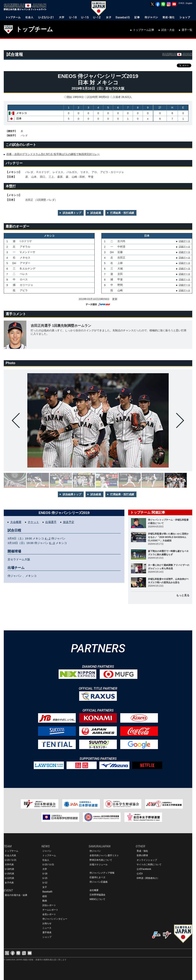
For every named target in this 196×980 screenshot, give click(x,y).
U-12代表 (9, 878)
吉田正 (121, 258)
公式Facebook (144, 869)
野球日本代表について (101, 860)
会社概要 (94, 890)
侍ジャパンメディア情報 (102, 873)
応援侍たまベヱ (97, 877)
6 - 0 (52, 543)
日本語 (181, 3)
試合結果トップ (72, 213)
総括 (45, 896)
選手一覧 (187, 30)
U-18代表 (9, 869)
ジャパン (47, 851)
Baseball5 (47, 892)
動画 (45, 901)
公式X (140, 874)
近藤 (120, 252)
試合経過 (96, 213)
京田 (120, 274)
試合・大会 (168, 30)
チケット (33, 522)
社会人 (46, 860)
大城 (120, 268)
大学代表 (9, 865)
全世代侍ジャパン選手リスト (104, 855)
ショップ (47, 937)
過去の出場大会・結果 (16, 895)
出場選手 (51, 522)
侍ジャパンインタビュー (55, 919)
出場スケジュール (99, 865)
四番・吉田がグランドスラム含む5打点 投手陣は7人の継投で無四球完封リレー (53, 154)
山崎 (120, 290)
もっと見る (183, 595)
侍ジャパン (95, 851)
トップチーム (34, 29)
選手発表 (47, 932)
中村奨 (121, 247)
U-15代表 (9, 874)
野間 (120, 285)
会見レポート (49, 914)
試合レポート (49, 905)
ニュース (47, 928)
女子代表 (9, 883)
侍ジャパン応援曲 (99, 882)
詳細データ (185, 241)
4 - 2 (48, 538)
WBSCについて (97, 899)
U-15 (45, 878)
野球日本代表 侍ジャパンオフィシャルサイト (26, 7)
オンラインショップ (147, 860)
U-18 (45, 874)
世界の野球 (142, 855)
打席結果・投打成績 (122, 213)
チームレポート (50, 910)
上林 (120, 263)
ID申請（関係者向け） (148, 878)
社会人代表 (10, 855)
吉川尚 (121, 241)
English (189, 3)
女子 (45, 887)
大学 (45, 869)
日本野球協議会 (97, 895)
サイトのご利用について (149, 865)
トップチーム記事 (144, 30)
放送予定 (69, 522)
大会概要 (16, 522)
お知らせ (47, 923)
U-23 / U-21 (11, 860)
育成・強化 (142, 851)
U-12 (45, 883)
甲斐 (120, 279)
